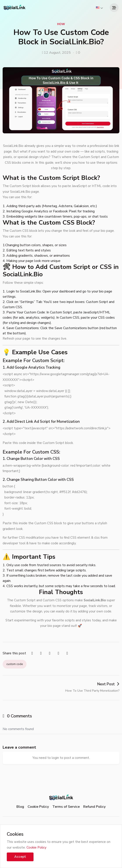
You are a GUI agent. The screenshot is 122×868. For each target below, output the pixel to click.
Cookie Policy (38, 807)
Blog (20, 807)
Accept (20, 857)
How (61, 24)
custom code (15, 664)
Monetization (68, 422)
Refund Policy (94, 807)
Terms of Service (66, 807)
